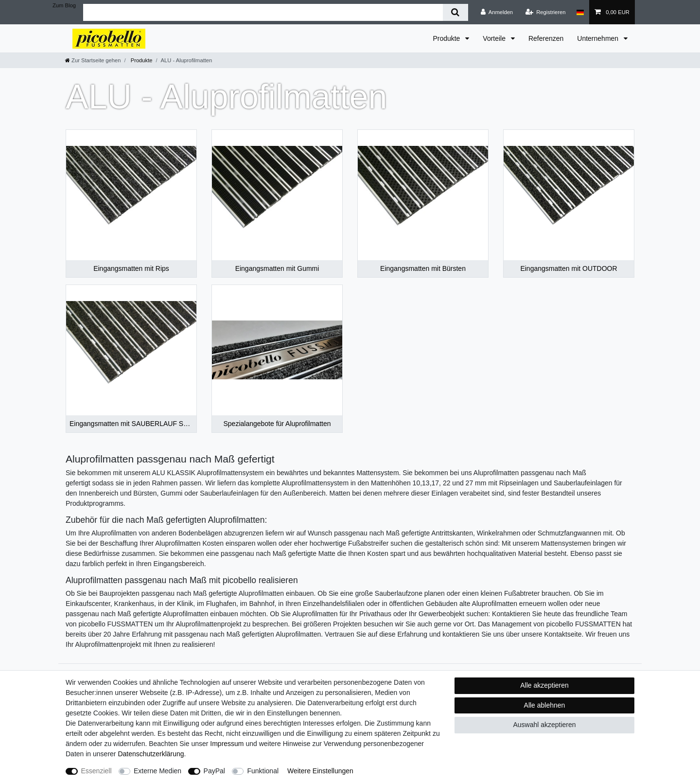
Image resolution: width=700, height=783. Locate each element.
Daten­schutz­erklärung (151, 754)
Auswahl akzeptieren (544, 725)
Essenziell (96, 771)
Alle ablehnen (545, 705)
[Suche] (455, 12)
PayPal (214, 771)
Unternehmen (599, 38)
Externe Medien (157, 771)
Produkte (447, 38)
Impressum (227, 744)
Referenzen (546, 38)
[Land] (580, 12)
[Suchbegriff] (263, 12)
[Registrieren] (545, 12)
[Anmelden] (497, 12)
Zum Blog (64, 5)
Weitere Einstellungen (320, 771)
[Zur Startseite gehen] (93, 60)
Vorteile (495, 38)
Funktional (263, 771)
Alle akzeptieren (544, 685)
